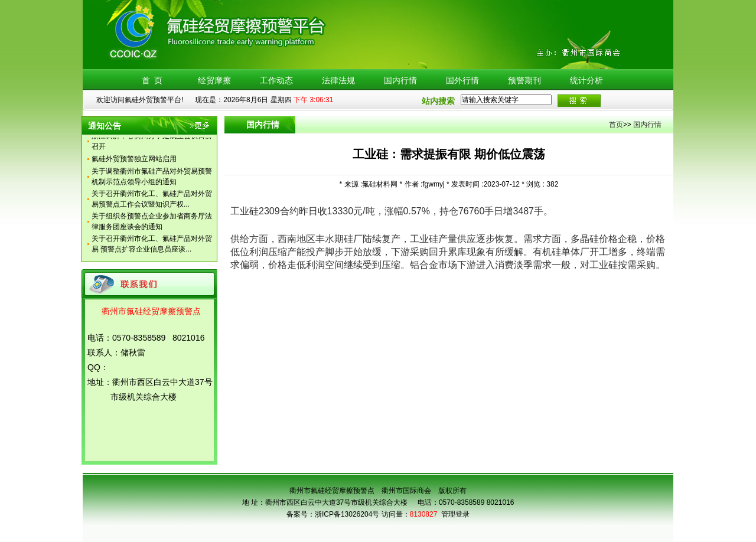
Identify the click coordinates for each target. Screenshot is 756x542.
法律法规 (338, 80)
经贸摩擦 (214, 80)
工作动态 (276, 80)
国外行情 (462, 80)
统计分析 (586, 80)
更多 (201, 128)
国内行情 (400, 80)
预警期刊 (524, 80)
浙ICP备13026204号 (347, 514)
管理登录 (455, 514)
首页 (616, 125)
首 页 (152, 80)
